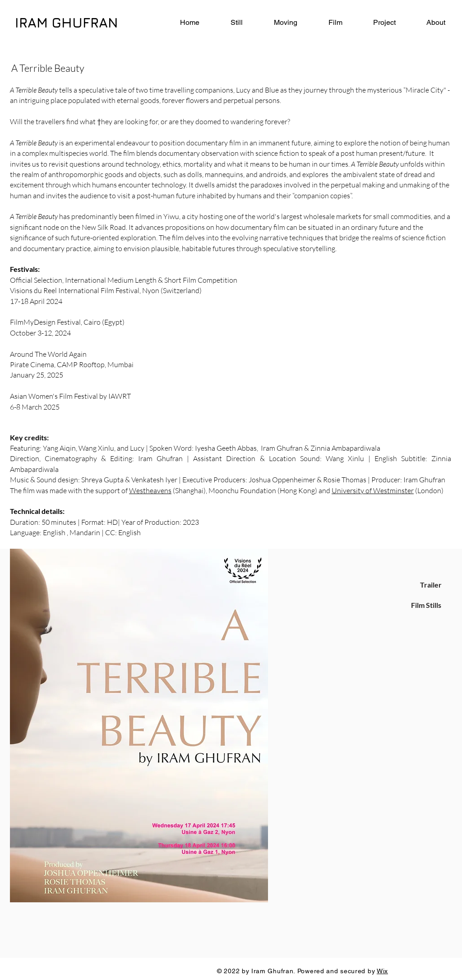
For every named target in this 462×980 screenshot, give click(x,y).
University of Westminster (373, 490)
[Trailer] (431, 585)
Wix (382, 971)
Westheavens (150, 490)
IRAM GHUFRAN (67, 23)
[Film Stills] (426, 605)
